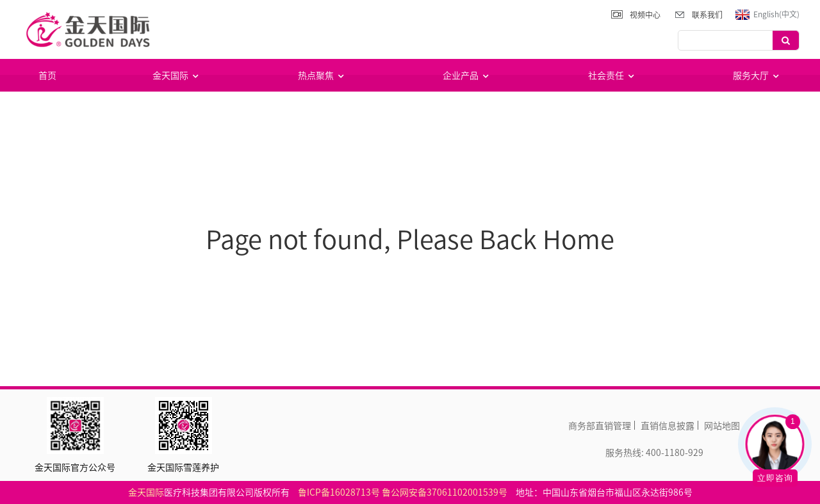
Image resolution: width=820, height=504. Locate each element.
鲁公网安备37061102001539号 (445, 492)
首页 (47, 75)
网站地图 (722, 425)
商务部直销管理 (600, 425)
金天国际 (177, 75)
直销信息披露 (668, 425)
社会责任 (612, 75)
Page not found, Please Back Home (410, 239)
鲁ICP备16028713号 (339, 492)
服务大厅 (757, 75)
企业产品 (467, 75)
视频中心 (645, 15)
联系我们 (707, 15)
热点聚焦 (322, 75)
